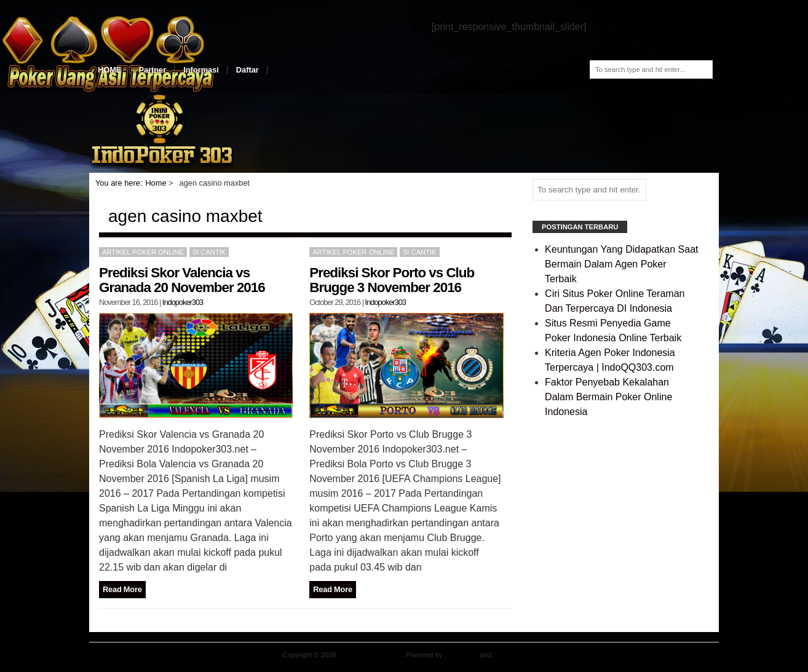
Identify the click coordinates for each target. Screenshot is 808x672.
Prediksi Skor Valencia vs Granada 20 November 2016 (182, 280)
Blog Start (508, 655)
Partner (152, 70)
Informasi (201, 70)
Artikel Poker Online (143, 252)
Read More (122, 589)
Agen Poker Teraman (370, 655)
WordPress (461, 655)
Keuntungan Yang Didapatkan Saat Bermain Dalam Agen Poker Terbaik (621, 264)
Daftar (248, 70)
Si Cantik (209, 252)
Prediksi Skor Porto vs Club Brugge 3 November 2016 (392, 280)
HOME (109, 70)
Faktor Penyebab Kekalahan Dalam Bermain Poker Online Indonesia (608, 397)
